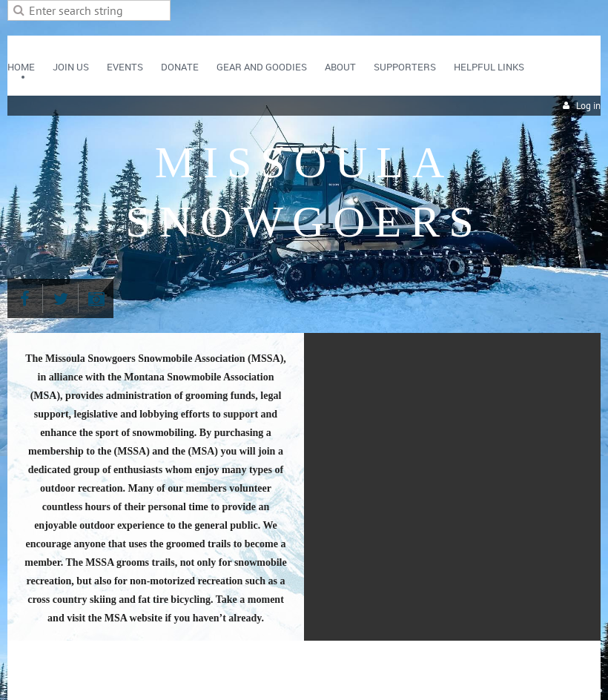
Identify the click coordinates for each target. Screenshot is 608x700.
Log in (588, 106)
